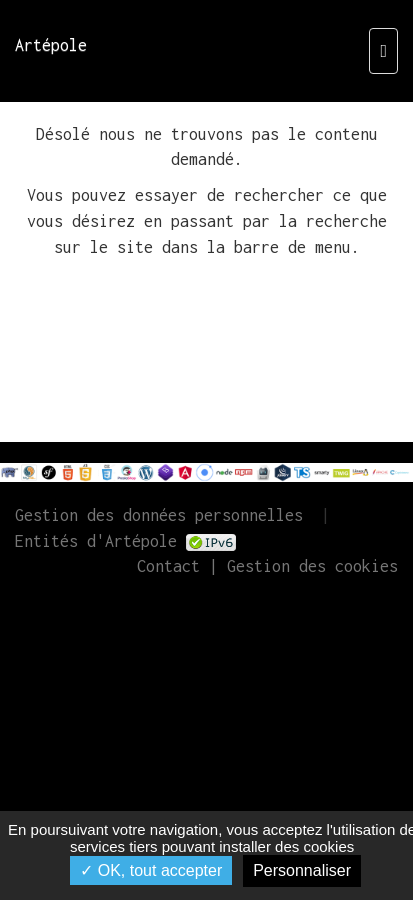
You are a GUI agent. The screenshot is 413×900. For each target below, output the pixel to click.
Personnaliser (302, 870)
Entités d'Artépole (96, 541)
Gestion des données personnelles (159, 515)
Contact (168, 566)
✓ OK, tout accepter (151, 870)
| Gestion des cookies (299, 566)
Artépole (51, 45)
